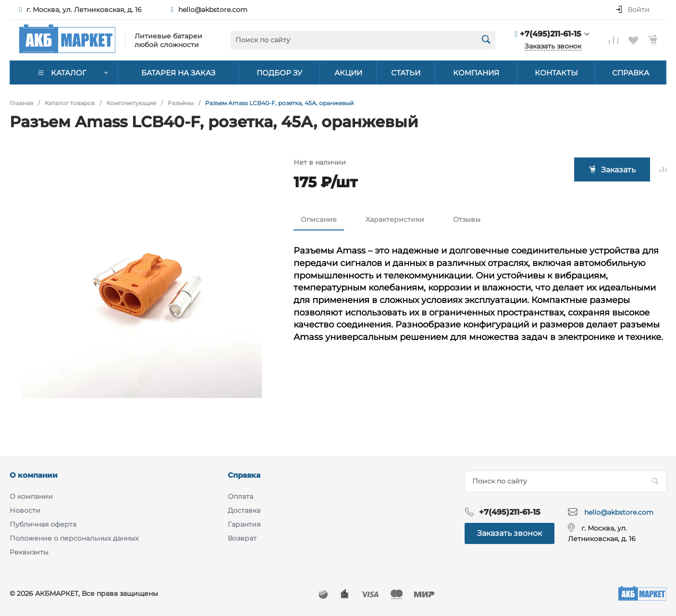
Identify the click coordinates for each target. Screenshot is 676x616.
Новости (25, 510)
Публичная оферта (43, 524)
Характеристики (395, 219)
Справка (244, 475)
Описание (319, 219)
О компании (34, 475)
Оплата (240, 496)
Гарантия (244, 524)
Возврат (242, 538)
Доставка (244, 510)
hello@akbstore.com (213, 10)
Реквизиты (29, 552)
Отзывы (467, 219)
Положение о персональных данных (74, 538)
